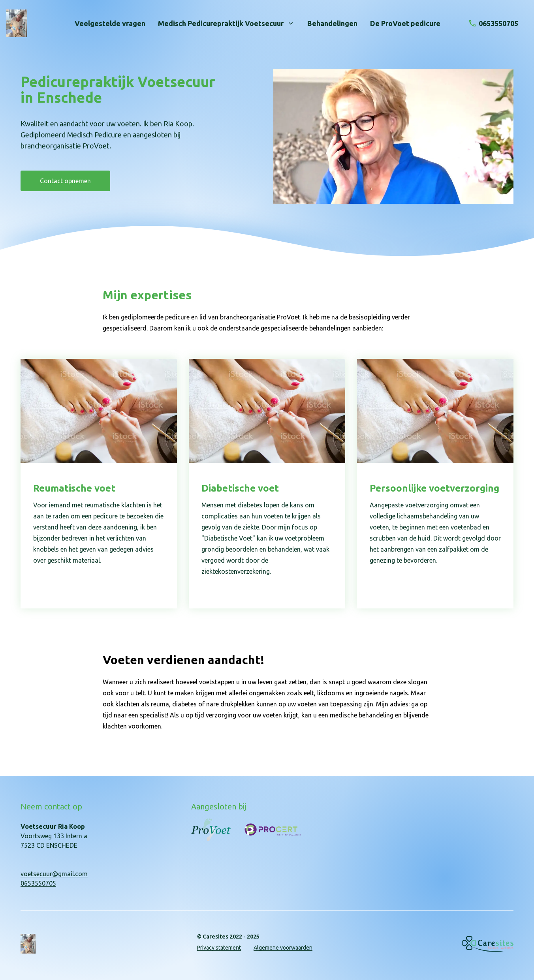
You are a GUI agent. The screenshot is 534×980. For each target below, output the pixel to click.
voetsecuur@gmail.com (54, 874)
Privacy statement (219, 948)
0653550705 (38, 883)
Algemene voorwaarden (283, 948)
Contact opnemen (65, 181)
